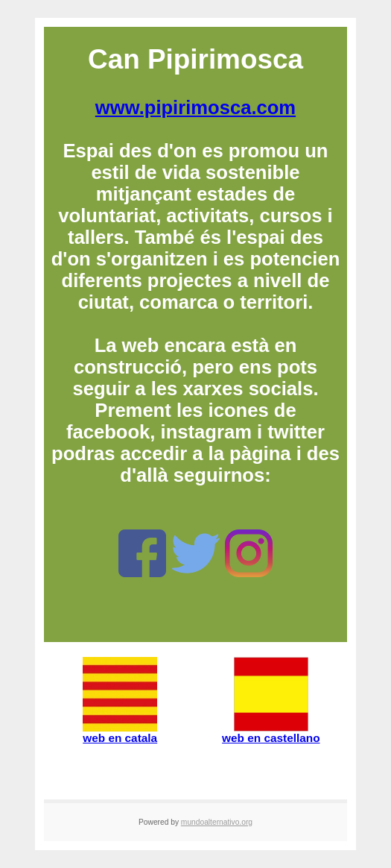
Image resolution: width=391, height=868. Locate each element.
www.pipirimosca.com (195, 107)
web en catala (120, 733)
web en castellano (271, 733)
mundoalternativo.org (217, 822)
